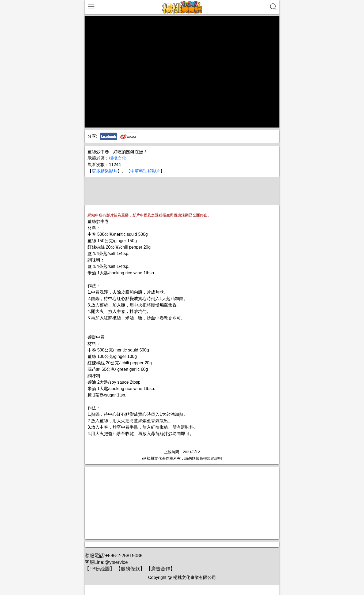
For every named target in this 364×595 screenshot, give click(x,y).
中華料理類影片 (145, 171)
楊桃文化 (117, 158)
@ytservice (116, 562)
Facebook (109, 136)
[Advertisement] (182, 191)
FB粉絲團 (100, 569)
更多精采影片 (105, 171)
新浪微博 (128, 136)
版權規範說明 (211, 458)
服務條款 (130, 569)
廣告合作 (161, 569)
